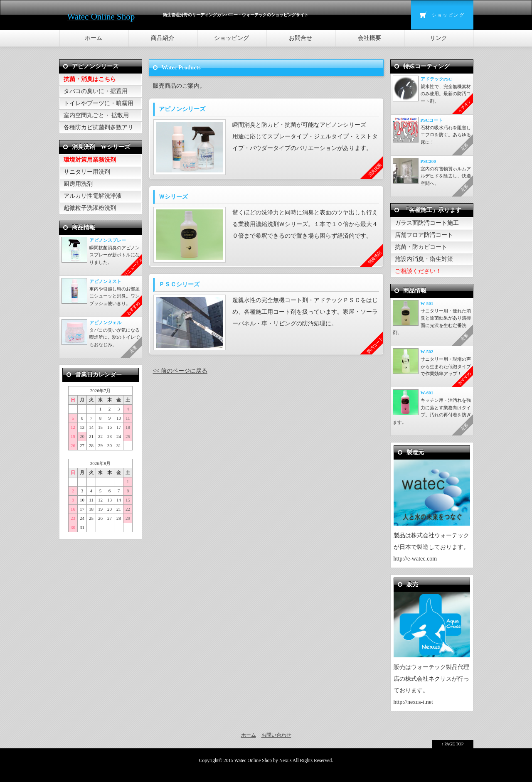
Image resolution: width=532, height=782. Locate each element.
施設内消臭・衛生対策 (424, 259)
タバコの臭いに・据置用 (96, 91)
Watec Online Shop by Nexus (263, 761)
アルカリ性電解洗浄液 (93, 196)
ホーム (94, 38)
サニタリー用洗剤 (87, 172)
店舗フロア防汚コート (424, 235)
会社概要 (369, 38)
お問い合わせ (276, 735)
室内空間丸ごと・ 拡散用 (96, 115)
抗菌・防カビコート (421, 247)
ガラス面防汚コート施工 (427, 223)
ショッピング (448, 15)
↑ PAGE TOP (453, 744)
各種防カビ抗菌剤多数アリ (99, 127)
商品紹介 (163, 38)
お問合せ (300, 38)
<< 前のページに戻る (180, 371)
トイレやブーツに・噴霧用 (99, 103)
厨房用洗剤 (78, 184)
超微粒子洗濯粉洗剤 (90, 208)
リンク (438, 38)
